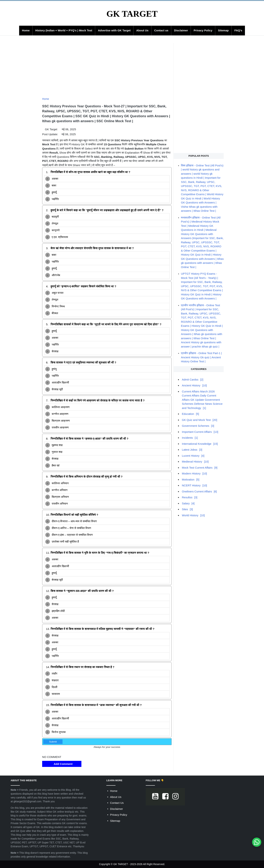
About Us (142, 30)
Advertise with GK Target (114, 30)
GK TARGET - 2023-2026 (128, 864)
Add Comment (62, 764)
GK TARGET (132, 14)
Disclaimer (181, 30)
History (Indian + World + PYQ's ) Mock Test (64, 30)
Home (26, 30)
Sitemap (223, 30)
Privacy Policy (203, 30)
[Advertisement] (107, 69)
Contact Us (117, 803)
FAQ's (238, 30)
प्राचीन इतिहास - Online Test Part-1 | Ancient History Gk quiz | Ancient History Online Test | (201, 357)
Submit (53, 742)
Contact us (161, 30)
